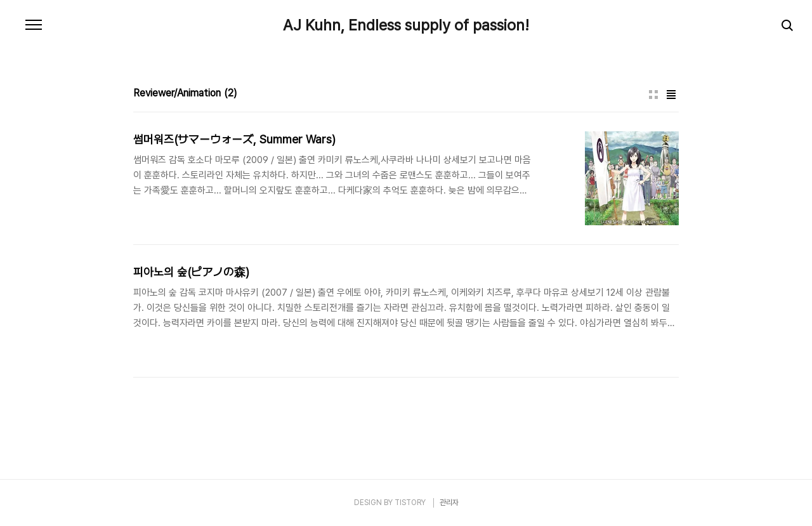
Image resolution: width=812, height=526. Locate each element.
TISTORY (410, 503)
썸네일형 (653, 95)
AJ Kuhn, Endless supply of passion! (406, 25)
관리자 (449, 503)
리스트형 (671, 95)
